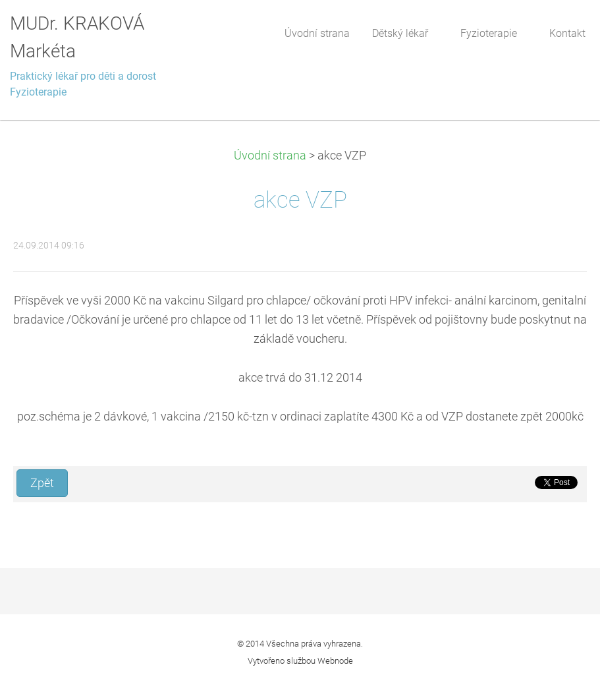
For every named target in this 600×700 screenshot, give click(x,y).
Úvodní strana (270, 156)
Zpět (42, 483)
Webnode (335, 661)
